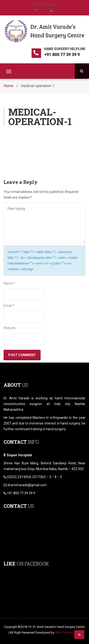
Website (9, 328)
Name (9, 283)
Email (9, 306)
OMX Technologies (68, 632)
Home (9, 86)
